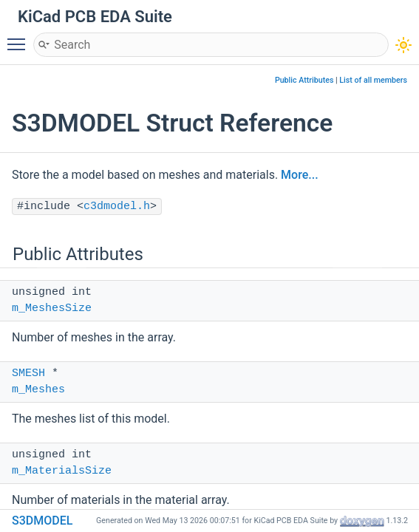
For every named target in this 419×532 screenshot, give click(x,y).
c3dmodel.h (117, 207)
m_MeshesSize (52, 308)
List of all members (373, 80)
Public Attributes (304, 80)
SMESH (28, 374)
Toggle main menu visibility (20, 38)
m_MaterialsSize (62, 471)
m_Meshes (38, 390)
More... (299, 175)
